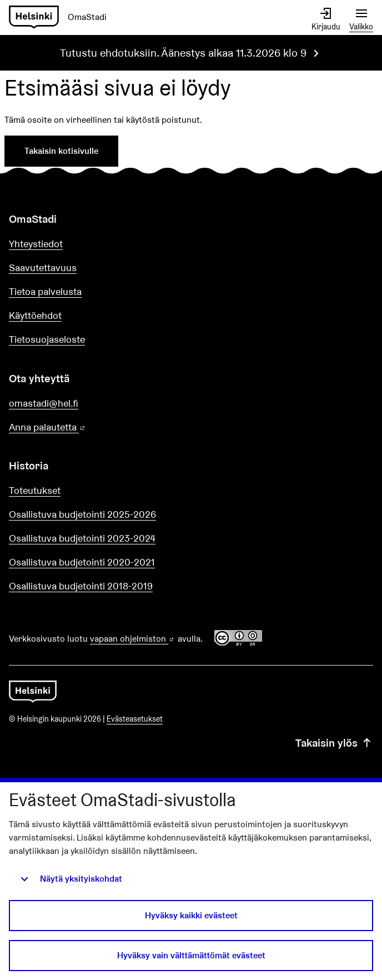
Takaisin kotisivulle (61, 151)
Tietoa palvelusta (45, 291)
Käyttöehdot (35, 315)
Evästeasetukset (135, 719)
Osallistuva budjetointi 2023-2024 (82, 538)
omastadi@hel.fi (44, 403)
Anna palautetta (79, 427)
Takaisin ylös (334, 743)
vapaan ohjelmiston (133, 639)
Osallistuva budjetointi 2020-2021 (82, 562)
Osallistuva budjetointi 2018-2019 (81, 586)
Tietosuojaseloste (47, 339)
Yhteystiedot (36, 244)
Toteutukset (35, 490)
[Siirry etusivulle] (62, 17)
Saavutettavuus (43, 267)
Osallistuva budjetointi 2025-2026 (82, 514)
